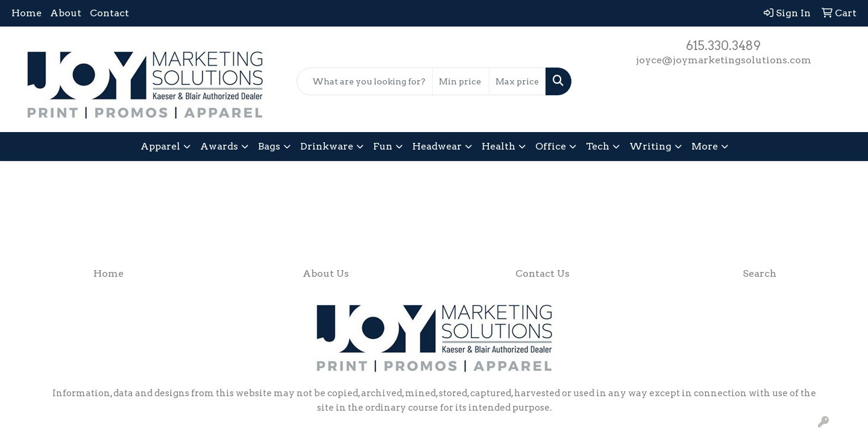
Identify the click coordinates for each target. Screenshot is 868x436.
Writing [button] (650, 146)
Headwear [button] (437, 146)
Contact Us (542, 273)
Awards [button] (219, 146)
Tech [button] (598, 146)
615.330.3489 (723, 46)
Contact (109, 13)
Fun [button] (383, 146)
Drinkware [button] (327, 146)
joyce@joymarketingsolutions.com (724, 60)
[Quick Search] (365, 81)
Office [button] (551, 146)
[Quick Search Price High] (517, 81)
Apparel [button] (160, 146)
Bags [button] (269, 146)
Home (27, 13)
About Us (326, 273)
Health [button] (498, 146)
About (66, 13)
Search (759, 273)
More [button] (705, 146)
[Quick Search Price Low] (461, 81)
